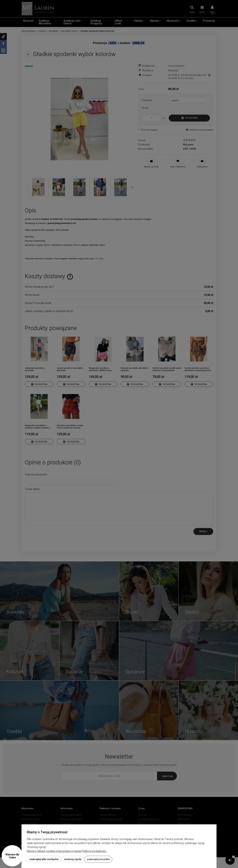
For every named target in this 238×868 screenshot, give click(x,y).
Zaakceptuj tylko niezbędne (44, 859)
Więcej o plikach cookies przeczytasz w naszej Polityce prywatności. (67, 851)
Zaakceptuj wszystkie (98, 859)
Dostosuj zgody (73, 859)
